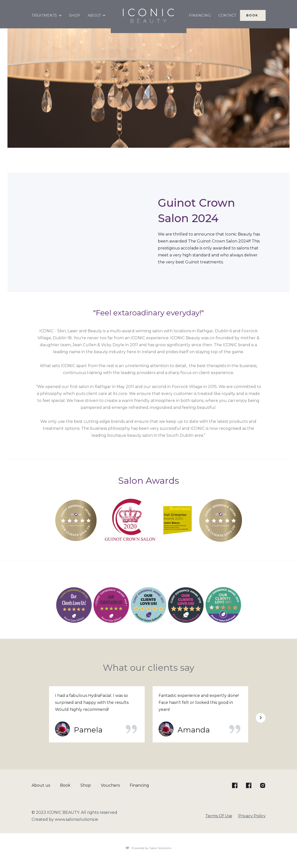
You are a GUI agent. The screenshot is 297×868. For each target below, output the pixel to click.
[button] (47, 15)
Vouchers (110, 785)
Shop (86, 785)
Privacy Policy (252, 816)
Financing (139, 785)
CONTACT (227, 15)
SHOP (75, 15)
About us (41, 785)
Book (65, 785)
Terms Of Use (219, 816)
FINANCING (200, 15)
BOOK (253, 15)
